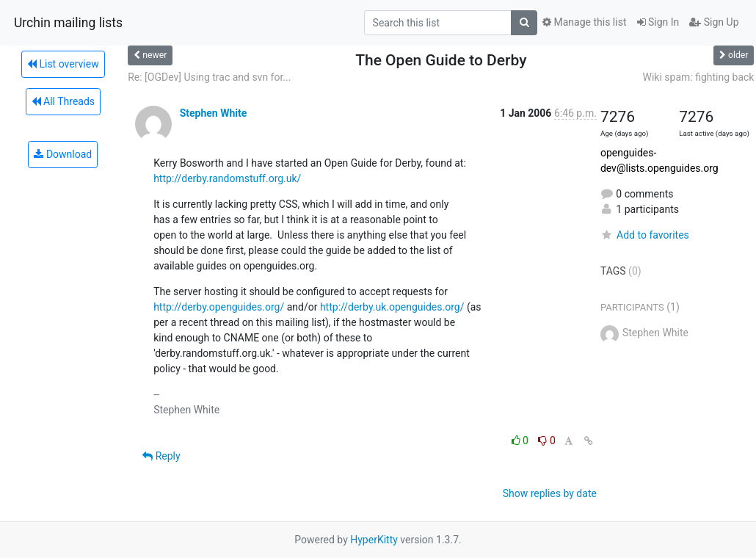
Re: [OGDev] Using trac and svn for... (209, 77)
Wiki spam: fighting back (699, 77)
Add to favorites (645, 235)
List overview (63, 64)
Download (63, 154)
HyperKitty (374, 540)
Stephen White (214, 113)
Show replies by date (550, 493)
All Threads (63, 101)
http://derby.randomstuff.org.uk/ (227, 178)
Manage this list (584, 22)
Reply (161, 456)
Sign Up (714, 22)
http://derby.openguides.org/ (219, 307)
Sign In (658, 22)
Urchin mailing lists (68, 23)
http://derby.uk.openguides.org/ (392, 307)
